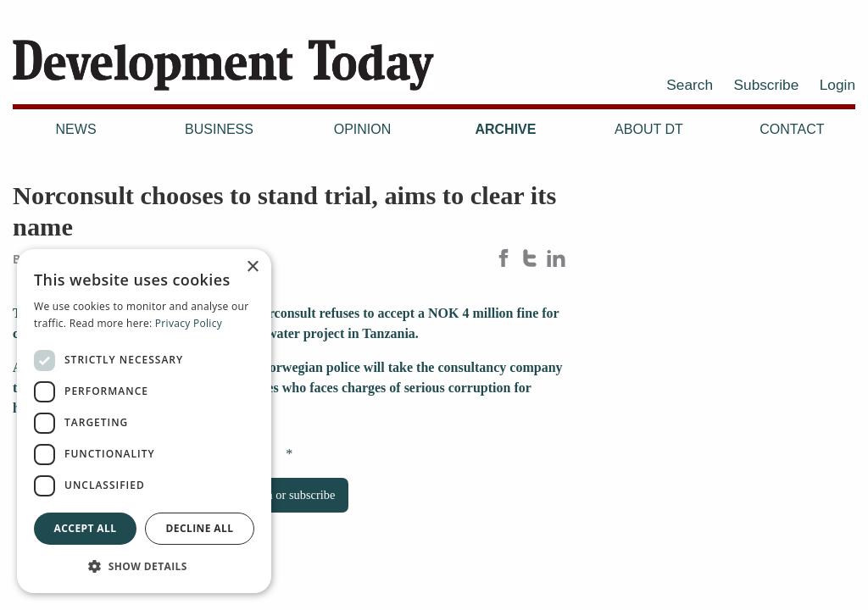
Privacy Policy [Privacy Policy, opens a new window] (189, 323)
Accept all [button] (86, 528)
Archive (505, 129)
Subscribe (767, 85)
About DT (649, 129)
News (76, 129)
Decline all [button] (200, 528)
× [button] (252, 267)
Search (690, 85)
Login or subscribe (289, 495)
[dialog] (144, 421)
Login (837, 85)
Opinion (363, 129)
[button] (144, 566)
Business (219, 129)
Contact (792, 129)
